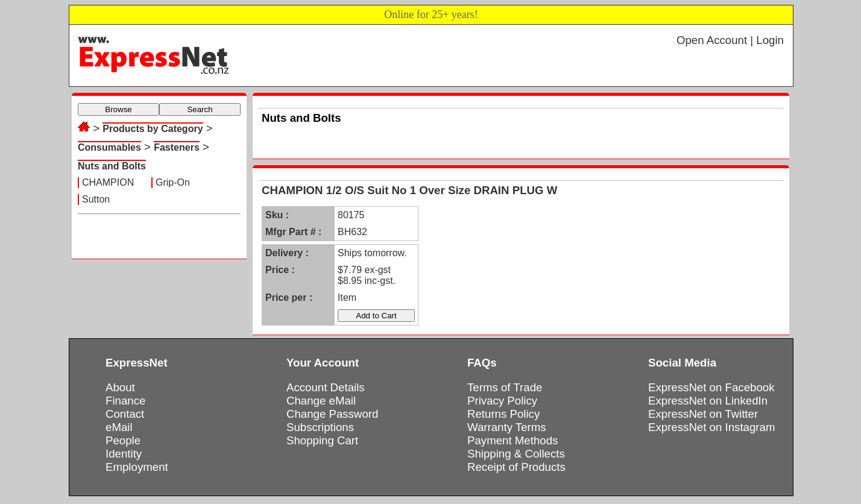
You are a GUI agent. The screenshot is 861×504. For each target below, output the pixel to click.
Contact (125, 414)
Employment (137, 467)
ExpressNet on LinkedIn (708, 401)
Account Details (326, 387)
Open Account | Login (730, 40)
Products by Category (153, 129)
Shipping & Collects (516, 454)
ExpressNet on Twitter (703, 414)
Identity (124, 454)
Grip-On (173, 182)
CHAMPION (108, 182)
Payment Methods (512, 440)
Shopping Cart (322, 440)
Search (200, 109)
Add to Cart (376, 316)
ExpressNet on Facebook (711, 387)
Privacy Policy (502, 401)
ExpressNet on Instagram (712, 427)
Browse (118, 109)
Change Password (332, 414)
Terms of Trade (505, 387)
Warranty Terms (507, 427)
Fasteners (177, 147)
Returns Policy (503, 414)
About (120, 387)
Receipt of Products (516, 467)
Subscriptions (320, 427)
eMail (119, 427)
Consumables (109, 147)
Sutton (96, 199)
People (123, 440)
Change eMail (321, 401)
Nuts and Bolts (112, 166)
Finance (125, 401)
